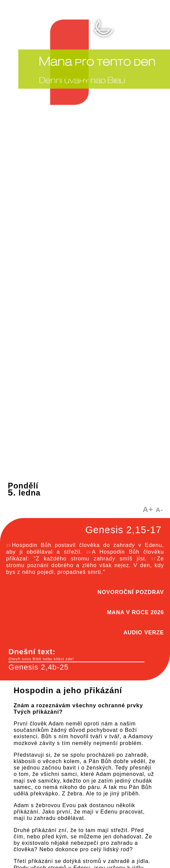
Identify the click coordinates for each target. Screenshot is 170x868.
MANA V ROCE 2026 (135, 612)
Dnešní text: (76, 655)
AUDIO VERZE (144, 633)
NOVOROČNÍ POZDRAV (131, 592)
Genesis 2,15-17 (123, 530)
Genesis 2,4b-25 (39, 667)
